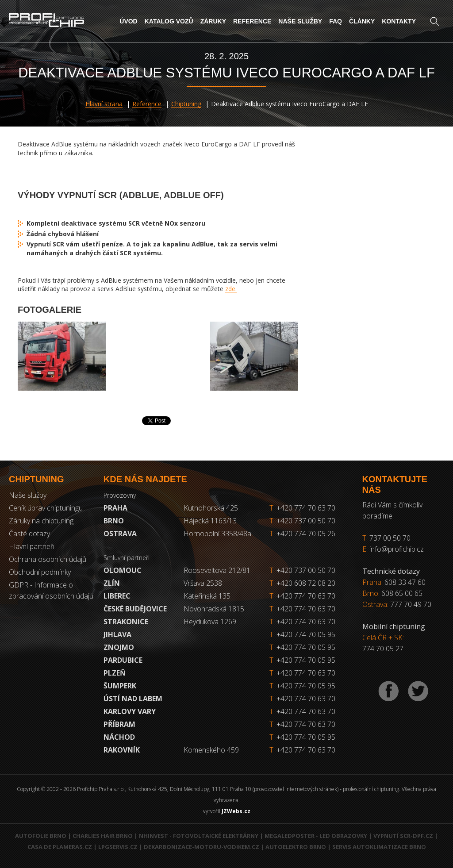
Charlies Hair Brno (103, 836)
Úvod (128, 21)
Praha (115, 508)
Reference (252, 21)
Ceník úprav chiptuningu (46, 508)
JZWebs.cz (236, 811)
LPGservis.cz (118, 847)
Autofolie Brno (41, 836)
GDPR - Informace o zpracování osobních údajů (51, 590)
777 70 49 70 (411, 604)
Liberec (117, 596)
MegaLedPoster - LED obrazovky (316, 836)
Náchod (119, 737)
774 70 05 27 (383, 649)
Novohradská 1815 (214, 609)
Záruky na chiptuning (41, 521)
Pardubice (123, 660)
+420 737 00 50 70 (302, 521)
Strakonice (126, 622)
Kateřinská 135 (207, 596)
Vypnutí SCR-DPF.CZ (403, 836)
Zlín (112, 583)
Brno (114, 521)
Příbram (119, 724)
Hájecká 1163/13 (210, 521)
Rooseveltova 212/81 (217, 570)
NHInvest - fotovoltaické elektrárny (199, 836)
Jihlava (117, 634)
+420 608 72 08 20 (306, 583)
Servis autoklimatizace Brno (379, 847)
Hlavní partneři (32, 546)
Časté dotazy (29, 534)
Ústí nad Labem (133, 699)
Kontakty (399, 21)
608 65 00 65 (402, 593)
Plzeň (115, 673)
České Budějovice (135, 609)
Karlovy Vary (130, 711)
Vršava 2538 (203, 583)
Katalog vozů (169, 21)
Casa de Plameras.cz (60, 847)
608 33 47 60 (405, 582)
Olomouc (123, 570)
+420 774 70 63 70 (302, 508)
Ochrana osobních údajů (48, 559)
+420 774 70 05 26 (302, 534)
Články (362, 21)
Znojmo (119, 647)
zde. (231, 289)
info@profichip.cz (397, 549)
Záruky (213, 21)
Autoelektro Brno (296, 847)
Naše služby (300, 21)
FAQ (336, 21)
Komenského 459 (211, 750)
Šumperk (120, 686)
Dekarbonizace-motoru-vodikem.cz (202, 847)
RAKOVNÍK (122, 750)
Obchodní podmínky (40, 572)
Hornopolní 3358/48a (217, 534)
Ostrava (120, 534)
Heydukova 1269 (210, 622)
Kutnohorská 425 (211, 508)
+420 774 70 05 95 (306, 634)
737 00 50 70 (390, 538)
